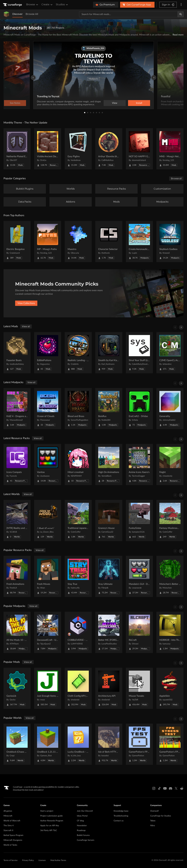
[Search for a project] (128, 14)
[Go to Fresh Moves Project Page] (48, 576)
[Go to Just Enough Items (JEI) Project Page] (48, 688)
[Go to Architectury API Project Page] (109, 688)
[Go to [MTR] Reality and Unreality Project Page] (17, 520)
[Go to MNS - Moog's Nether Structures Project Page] (170, 149)
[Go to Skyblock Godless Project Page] (170, 242)
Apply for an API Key (50, 826)
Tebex (153, 821)
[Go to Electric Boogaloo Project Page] (17, 242)
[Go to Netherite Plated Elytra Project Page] (17, 149)
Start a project (47, 811)
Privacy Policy (28, 860)
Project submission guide (51, 816)
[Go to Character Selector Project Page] (109, 242)
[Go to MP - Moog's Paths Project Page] (48, 242)
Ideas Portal (82, 816)
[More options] (181, 5)
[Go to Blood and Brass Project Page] (78, 409)
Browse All (32, 14)
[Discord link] (171, 788)
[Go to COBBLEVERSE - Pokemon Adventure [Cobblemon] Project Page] (78, 632)
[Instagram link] (154, 788)
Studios (62, 5)
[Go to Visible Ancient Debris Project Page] (48, 149)
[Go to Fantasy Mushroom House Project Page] (170, 520)
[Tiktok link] (159, 788)
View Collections (26, 303)
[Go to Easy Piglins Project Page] (78, 149)
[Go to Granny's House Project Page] (109, 520)
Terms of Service (11, 860)
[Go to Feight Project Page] (170, 465)
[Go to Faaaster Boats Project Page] (17, 353)
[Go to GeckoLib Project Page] (17, 688)
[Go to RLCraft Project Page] (139, 632)
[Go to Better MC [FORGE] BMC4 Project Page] (109, 632)
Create (47, 5)
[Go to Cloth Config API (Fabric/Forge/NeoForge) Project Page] (78, 688)
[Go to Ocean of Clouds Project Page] (48, 409)
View (115, 103)
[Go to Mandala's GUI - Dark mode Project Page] (139, 576)
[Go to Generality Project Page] (170, 409)
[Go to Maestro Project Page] (78, 242)
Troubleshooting (121, 816)
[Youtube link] (165, 788)
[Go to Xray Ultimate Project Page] (109, 576)
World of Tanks (10, 845)
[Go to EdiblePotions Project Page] (48, 353)
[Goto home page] (13, 5)
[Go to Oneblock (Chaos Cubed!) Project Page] (17, 744)
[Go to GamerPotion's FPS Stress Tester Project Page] (170, 744)
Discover (17, 14)
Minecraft (8, 816)
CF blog (80, 821)
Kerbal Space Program (13, 835)
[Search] (181, 14)
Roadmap (81, 830)
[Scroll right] (181, 327)
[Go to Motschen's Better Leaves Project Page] (170, 576)
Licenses (42, 860)
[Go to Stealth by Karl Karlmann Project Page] (109, 353)
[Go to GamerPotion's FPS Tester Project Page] (139, 744)
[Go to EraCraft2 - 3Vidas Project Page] (139, 409)
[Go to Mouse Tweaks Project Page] (139, 688)
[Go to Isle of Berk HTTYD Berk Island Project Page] (109, 744)
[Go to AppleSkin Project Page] (170, 688)
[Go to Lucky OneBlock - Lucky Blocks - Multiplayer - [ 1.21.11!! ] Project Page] (78, 744)
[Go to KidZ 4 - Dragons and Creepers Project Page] (17, 409)
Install (139, 103)
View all (26, 326)
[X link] (176, 788)
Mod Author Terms (58, 860)
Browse (32, 5)
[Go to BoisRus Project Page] (109, 409)
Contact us (119, 821)
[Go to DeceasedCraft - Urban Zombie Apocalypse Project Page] (48, 632)
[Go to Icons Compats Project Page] (17, 465)
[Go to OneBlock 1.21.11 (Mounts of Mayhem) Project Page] (48, 744)
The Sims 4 (9, 826)
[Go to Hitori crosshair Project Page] (78, 465)
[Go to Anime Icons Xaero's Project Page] (139, 465)
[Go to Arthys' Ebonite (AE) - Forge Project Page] (109, 149)
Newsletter (82, 826)
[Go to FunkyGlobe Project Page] (139, 520)
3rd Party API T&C (49, 830)
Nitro (153, 826)
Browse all (176, 179)
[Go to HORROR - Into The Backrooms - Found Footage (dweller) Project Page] (170, 632)
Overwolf (154, 811)
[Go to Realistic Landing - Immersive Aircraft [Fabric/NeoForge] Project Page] (78, 353)
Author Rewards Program (52, 821)
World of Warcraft (12, 821)
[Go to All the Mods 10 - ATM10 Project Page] (17, 632)
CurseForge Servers (86, 840)
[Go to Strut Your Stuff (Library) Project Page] (139, 353)
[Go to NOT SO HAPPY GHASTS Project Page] (139, 149)
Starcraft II (8, 830)
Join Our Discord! (85, 811)
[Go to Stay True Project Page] (78, 576)
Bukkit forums (83, 835)
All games (8, 811)
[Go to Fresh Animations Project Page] (17, 576)
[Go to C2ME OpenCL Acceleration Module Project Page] (170, 353)
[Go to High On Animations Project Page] (109, 465)
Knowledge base (121, 811)
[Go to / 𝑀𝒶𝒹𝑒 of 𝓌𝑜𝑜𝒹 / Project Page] (48, 520)
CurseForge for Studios (161, 816)
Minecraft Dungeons (13, 840)
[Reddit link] (182, 788)
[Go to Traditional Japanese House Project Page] (78, 520)
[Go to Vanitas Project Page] (48, 465)
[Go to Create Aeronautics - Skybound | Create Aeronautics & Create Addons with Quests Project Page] (139, 242)
